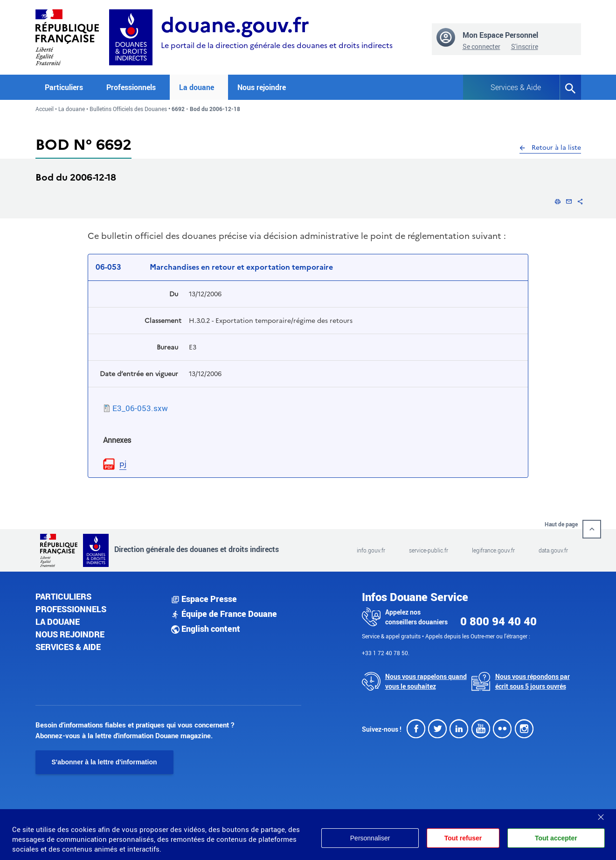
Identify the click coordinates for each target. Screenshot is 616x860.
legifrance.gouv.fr (493, 550)
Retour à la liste (550, 147)
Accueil (45, 109)
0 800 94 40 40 (498, 621)
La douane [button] (197, 87)
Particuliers (63, 596)
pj (123, 464)
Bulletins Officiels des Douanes (128, 109)
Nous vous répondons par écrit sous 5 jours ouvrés (533, 681)
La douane (72, 109)
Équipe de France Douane (224, 614)
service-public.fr (429, 550)
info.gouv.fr (371, 550)
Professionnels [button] (131, 87)
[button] (558, 201)
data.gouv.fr (553, 550)
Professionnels (71, 609)
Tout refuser (462, 838)
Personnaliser (369, 838)
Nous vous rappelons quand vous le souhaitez (426, 681)
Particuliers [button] (64, 87)
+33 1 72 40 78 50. (386, 653)
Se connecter (481, 46)
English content (206, 629)
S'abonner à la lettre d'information (104, 762)
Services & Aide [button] (516, 87)
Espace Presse (204, 599)
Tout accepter (556, 838)
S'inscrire (525, 46)
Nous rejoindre (262, 87)
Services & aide (68, 647)
